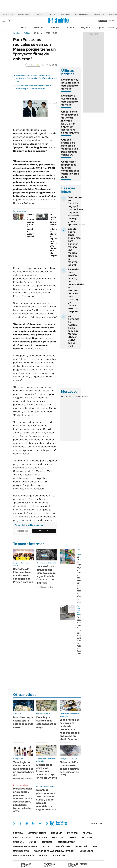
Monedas (65, 397)
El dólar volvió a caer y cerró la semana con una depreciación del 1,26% (70, 769)
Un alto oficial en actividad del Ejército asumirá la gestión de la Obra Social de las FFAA (46, 575)
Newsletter (111, 27)
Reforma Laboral (24, 15)
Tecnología (82, 847)
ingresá (111, 21)
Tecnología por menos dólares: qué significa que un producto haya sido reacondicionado (24, 770)
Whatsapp (47, 823)
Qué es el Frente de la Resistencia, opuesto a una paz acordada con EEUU (70, 147)
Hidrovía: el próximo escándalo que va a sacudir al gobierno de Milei (31, 226)
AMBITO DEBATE (78, 865)
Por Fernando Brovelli (80, 601)
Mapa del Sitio (21, 851)
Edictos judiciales (24, 856)
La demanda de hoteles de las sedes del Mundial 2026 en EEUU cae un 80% (73, 331)
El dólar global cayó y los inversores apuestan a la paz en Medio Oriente (47, 771)
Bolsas (72, 397)
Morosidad (113, 15)
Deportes (47, 842)
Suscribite (44, 531)
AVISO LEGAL (87, 851)
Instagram (27, 823)
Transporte (51, 15)
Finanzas (55, 27)
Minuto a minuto (22, 785)
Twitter (14, 823)
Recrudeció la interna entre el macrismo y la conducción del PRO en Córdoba (23, 575)
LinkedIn (33, 823)
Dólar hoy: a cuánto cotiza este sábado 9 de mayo (70, 100)
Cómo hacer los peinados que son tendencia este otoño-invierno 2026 (70, 169)
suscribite (103, 21)
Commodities (80, 397)
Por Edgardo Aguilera (45, 587)
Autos (46, 847)
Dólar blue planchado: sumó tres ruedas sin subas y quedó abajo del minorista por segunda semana (46, 800)
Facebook (20, 823)
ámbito (16, 33)
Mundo (33, 842)
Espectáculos (62, 847)
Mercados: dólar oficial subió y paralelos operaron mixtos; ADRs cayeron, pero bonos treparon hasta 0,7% (23, 800)
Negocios (86, 27)
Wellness (87, 838)
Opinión (101, 27)
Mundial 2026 (99, 15)
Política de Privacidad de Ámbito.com (55, 851)
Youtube (40, 824)
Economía (39, 27)
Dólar (24, 27)
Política (70, 27)
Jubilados (39, 15)
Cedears (89, 397)
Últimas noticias (37, 833)
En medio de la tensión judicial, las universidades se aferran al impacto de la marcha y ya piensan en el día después (57, 235)
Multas (43, 856)
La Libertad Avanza (82, 15)
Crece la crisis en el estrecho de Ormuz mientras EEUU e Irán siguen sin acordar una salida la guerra (70, 122)
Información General (25, 847)
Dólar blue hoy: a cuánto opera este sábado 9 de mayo (70, 84)
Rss (95, 847)
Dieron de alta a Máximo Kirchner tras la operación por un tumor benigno (33, 87)
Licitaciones (59, 856)
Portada (18, 833)
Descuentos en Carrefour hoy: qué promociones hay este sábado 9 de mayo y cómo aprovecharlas (76, 211)
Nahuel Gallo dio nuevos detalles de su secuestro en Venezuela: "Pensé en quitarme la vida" (36, 78)
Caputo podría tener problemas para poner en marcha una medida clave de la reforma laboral (74, 247)
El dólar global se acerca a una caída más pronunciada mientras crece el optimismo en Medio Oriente (70, 729)
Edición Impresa (66, 842)
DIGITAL (27, 865)
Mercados (41, 838)
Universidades (65, 15)
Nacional (18, 842)
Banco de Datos (22, 838)
